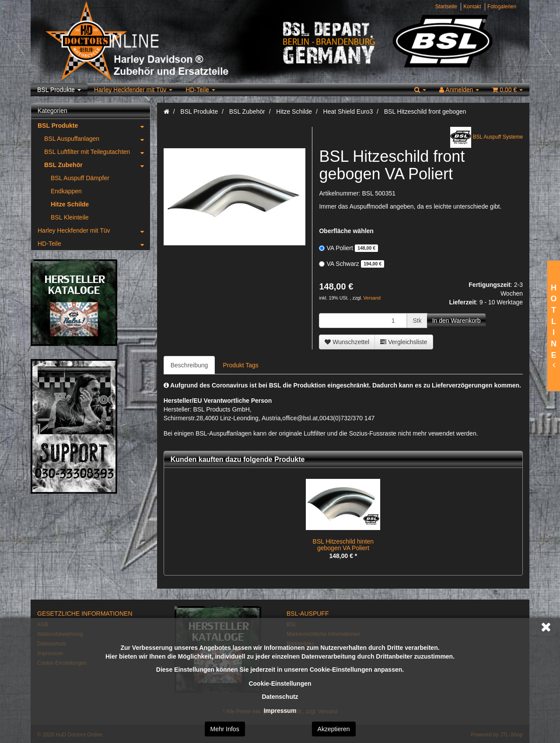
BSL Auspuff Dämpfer (80, 178)
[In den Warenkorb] (457, 321)
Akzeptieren (334, 729)
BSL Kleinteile (70, 217)
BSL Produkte (59, 90)
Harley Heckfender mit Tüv (133, 90)
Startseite (446, 7)
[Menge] (363, 321)
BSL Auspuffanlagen (97, 139)
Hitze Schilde (70, 204)
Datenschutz (280, 697)
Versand (372, 298)
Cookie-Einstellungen (280, 684)
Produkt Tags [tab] (240, 365)
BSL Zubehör (97, 165)
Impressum (280, 711)
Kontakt (472, 7)
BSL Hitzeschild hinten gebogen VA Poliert (343, 545)
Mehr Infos (225, 729)
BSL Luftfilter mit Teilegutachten (97, 152)
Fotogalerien (502, 7)
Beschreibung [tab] (189, 365)
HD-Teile (200, 90)
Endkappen (66, 191)
